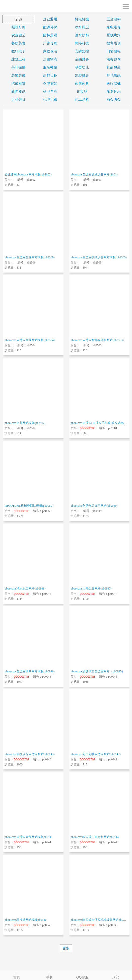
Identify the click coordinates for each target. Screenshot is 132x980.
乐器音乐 (114, 91)
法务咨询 (114, 59)
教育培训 (114, 43)
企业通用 (50, 19)
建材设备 (50, 75)
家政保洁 (50, 51)
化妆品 (82, 91)
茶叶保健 (18, 67)
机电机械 (82, 19)
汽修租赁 (18, 83)
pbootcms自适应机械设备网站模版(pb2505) (99, 257)
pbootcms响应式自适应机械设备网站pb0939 (99, 920)
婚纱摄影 (82, 75)
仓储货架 (50, 83)
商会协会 (114, 99)
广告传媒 (50, 43)
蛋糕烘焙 (114, 35)
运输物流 (50, 59)
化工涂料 (82, 99)
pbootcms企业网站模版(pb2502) (25, 423)
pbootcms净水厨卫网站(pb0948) (25, 589)
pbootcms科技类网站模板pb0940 (26, 920)
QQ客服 (82, 975)
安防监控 (82, 51)
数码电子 (18, 51)
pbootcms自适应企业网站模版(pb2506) (30, 257)
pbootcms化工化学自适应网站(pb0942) (96, 754)
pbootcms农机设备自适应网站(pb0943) (30, 754)
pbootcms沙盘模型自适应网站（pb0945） (98, 671)
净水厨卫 (82, 27)
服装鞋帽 (50, 67)
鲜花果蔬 (114, 75)
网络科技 (82, 43)
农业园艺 (18, 35)
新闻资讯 (18, 91)
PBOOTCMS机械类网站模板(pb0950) (29, 506)
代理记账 (50, 99)
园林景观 (50, 35)
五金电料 (114, 19)
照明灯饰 (18, 27)
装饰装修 (18, 75)
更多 (66, 948)
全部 (18, 19)
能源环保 (50, 27)
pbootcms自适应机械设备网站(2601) (94, 174)
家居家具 (82, 83)
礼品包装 (114, 67)
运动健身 (18, 99)
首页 (16, 975)
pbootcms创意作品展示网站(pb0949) (94, 506)
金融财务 (82, 59)
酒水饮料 (82, 35)
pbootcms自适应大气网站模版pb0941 (29, 837)
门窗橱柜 (114, 51)
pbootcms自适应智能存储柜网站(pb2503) (97, 340)
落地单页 (50, 91)
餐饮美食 (18, 43)
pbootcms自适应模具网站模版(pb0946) (30, 671)
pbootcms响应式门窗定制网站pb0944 (95, 837)
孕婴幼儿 (82, 67)
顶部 (115, 975)
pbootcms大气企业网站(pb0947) (91, 589)
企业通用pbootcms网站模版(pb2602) (28, 174)
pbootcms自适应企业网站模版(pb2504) (30, 340)
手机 (49, 975)
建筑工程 (18, 59)
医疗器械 (114, 83)
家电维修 (114, 27)
